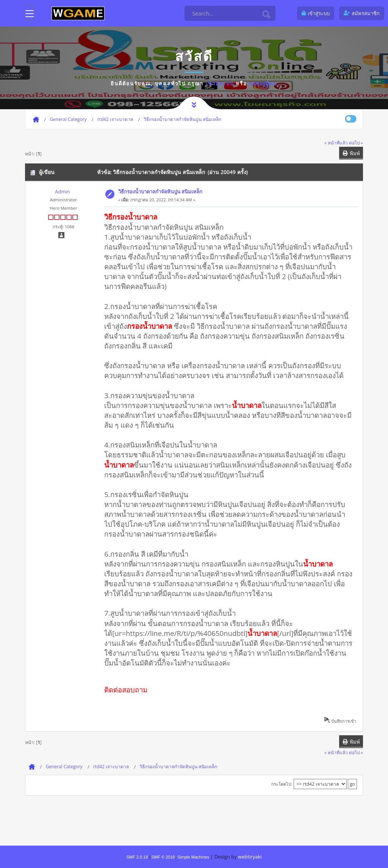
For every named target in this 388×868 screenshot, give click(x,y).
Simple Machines (193, 857)
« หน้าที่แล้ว (336, 143)
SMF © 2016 (163, 857)
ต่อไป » (356, 143)
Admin (62, 191)
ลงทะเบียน (263, 83)
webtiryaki (250, 857)
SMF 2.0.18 (137, 857)
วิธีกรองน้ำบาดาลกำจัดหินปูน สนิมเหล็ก (160, 191)
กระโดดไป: (282, 784)
